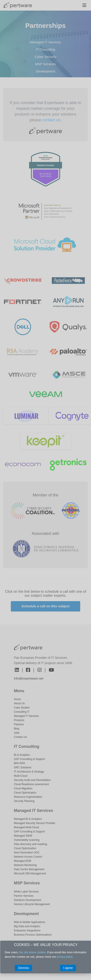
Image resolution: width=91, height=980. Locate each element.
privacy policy (64, 957)
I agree (68, 968)
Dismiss (23, 968)
